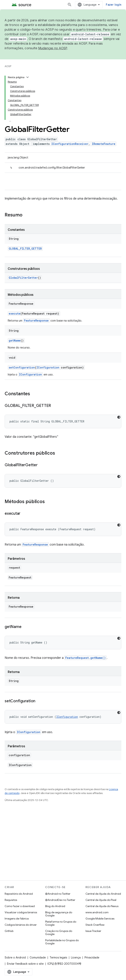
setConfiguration (22, 319)
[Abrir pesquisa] (88, 5)
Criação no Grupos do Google (59, 932)
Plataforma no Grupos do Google (61, 923)
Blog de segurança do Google (59, 914)
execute (15, 265)
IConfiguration (48, 319)
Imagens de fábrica (17, 919)
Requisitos (11, 900)
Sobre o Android (15, 958)
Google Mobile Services (100, 919)
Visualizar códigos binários (21, 912)
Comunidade (38, 958)
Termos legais (58, 958)
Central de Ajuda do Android (103, 894)
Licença (76, 958)
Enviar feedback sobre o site (25, 964)
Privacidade (92, 958)
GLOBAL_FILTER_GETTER (25, 200)
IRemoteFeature (104, 95)
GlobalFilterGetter (23, 229)
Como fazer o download (20, 906)
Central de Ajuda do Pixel (101, 900)
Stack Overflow (95, 925)
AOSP (8, 66)
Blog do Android (55, 906)
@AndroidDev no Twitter (60, 900)
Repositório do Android (19, 894)
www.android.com (97, 912)
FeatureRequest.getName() (85, 609)
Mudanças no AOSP (53, 48)
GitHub (9, 931)
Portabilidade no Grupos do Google (62, 942)
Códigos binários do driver (21, 925)
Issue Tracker (93, 931)
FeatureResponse (36, 272)
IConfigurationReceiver (70, 95)
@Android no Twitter (58, 894)
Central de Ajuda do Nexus (102, 906)
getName (15, 292)
